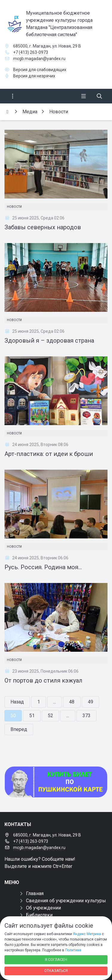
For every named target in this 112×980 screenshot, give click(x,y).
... (55, 702)
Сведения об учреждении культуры (66, 901)
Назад (17, 702)
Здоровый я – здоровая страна (49, 341)
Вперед (19, 729)
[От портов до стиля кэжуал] (56, 617)
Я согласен (56, 960)
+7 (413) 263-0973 (31, 52)
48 (72, 702)
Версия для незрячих (34, 76)
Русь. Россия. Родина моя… (43, 567)
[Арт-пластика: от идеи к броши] (56, 391)
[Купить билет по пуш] (56, 782)
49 (90, 702)
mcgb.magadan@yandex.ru (39, 59)
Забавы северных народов (43, 227)
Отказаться (56, 971)
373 (86, 716)
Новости (14, 207)
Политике (73, 950)
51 (32, 716)
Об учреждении (43, 908)
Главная (35, 893)
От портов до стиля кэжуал (43, 680)
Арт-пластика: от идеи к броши (49, 454)
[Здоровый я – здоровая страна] (56, 277)
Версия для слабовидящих (40, 70)
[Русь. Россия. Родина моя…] (56, 504)
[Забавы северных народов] (56, 164)
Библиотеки (39, 915)
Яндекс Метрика (87, 934)
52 (50, 716)
